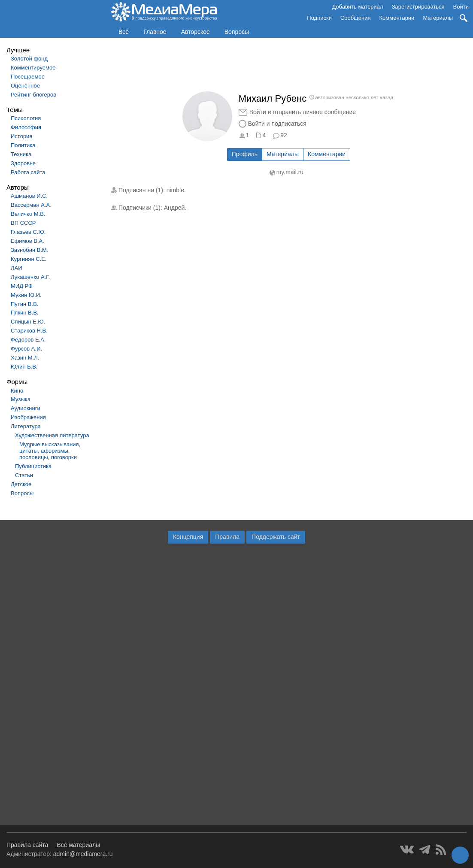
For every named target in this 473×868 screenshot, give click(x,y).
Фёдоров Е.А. (28, 340)
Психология (26, 118)
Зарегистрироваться (418, 7)
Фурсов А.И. (26, 349)
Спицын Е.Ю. (28, 322)
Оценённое (25, 86)
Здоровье (23, 163)
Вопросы (237, 32)
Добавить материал (357, 7)
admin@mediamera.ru (83, 854)
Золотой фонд (29, 59)
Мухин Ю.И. (26, 295)
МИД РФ (22, 286)
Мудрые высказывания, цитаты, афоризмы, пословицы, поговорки (50, 451)
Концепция (188, 537)
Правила (227, 537)
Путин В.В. (24, 304)
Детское (21, 484)
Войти (461, 7)
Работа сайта (28, 172)
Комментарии (397, 18)
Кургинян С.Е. (29, 259)
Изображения (28, 417)
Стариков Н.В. (29, 331)
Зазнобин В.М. (30, 250)
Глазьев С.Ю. (28, 232)
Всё (124, 32)
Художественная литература (52, 435)
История (21, 136)
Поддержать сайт (276, 537)
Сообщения (356, 18)
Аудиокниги (26, 408)
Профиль (245, 154)
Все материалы (78, 845)
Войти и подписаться (277, 124)
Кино (17, 391)
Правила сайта (27, 845)
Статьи (24, 475)
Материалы (438, 18)
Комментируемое (33, 68)
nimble (175, 190)
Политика (23, 145)
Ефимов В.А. (27, 241)
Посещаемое (28, 77)
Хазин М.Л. (25, 358)
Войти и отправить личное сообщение (303, 112)
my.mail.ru (290, 172)
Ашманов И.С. (29, 196)
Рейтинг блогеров (33, 95)
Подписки (319, 18)
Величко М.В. (28, 214)
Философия (26, 127)
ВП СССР (23, 223)
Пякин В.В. (25, 313)
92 (284, 135)
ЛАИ (17, 268)
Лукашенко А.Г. (30, 277)
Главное (155, 32)
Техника (21, 154)
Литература (26, 426)
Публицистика (33, 466)
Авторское (196, 32)
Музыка (21, 399)
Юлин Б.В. (24, 367)
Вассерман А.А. (31, 205)
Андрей (174, 208)
